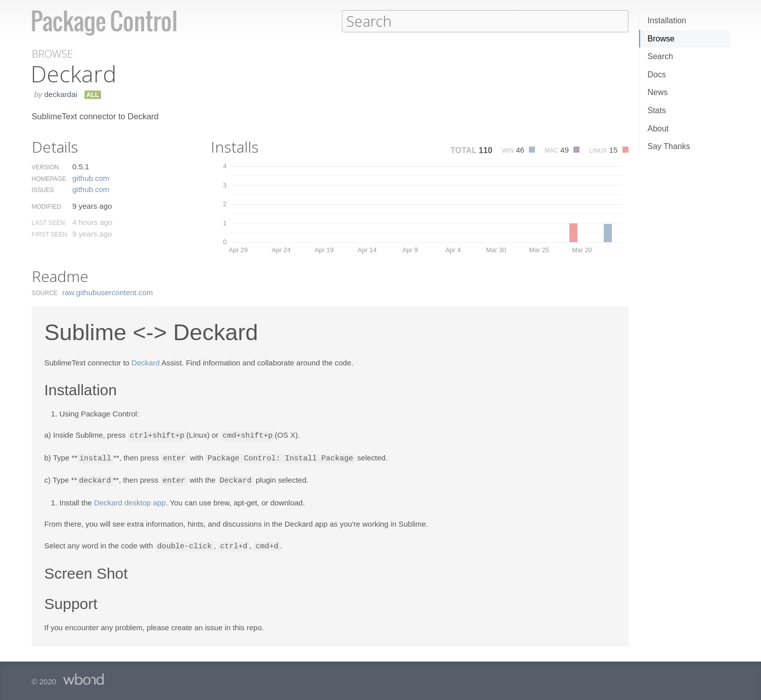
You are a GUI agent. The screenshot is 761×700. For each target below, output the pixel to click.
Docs (657, 75)
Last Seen (49, 222)
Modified (47, 206)
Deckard (146, 362)
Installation (667, 20)
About (658, 129)
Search (661, 56)
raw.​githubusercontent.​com (107, 292)
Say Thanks (669, 146)
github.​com (91, 178)
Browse (661, 39)
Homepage (49, 178)
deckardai (61, 94)
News (658, 92)
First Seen (50, 234)
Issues (43, 190)
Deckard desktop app (130, 501)
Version (46, 167)
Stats (657, 110)
